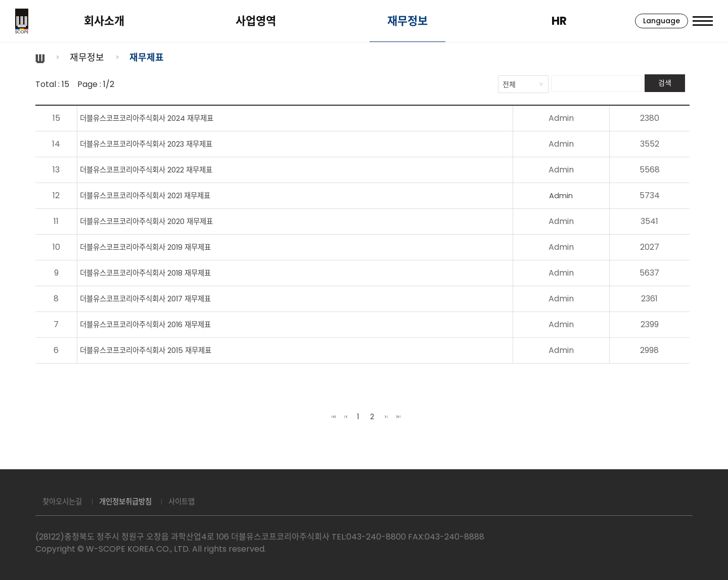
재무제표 (147, 57)
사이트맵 (200, 502)
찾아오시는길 (66, 502)
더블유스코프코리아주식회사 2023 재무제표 (153, 144)
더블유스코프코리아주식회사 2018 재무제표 (152, 273)
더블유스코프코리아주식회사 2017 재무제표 (152, 299)
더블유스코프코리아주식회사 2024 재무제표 (153, 118)
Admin (572, 195)
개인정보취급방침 (136, 502)
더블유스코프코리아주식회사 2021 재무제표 (152, 195)
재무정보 (394, 21)
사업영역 (248, 21)
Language (648, 21)
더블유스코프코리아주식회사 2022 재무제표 (153, 170)
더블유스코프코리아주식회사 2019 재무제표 (152, 247)
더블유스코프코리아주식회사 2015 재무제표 (152, 350)
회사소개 (101, 21)
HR (541, 21)
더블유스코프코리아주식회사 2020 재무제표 (153, 221)
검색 (665, 83)
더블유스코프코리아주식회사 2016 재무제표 (152, 324)
